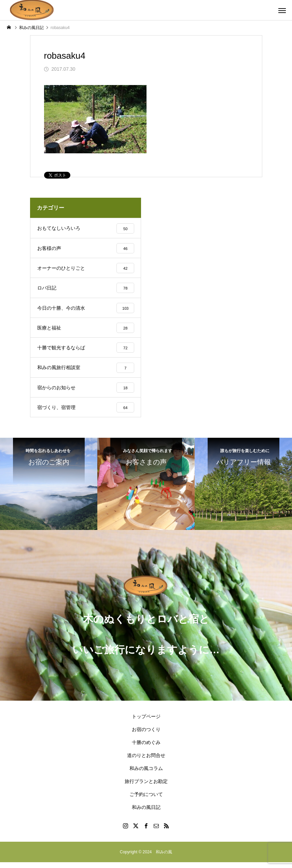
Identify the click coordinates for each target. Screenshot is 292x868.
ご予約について (146, 800)
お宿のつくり (146, 735)
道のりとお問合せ (146, 761)
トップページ (146, 722)
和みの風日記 (146, 813)
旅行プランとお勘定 (146, 787)
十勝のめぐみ (146, 748)
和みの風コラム (146, 774)
